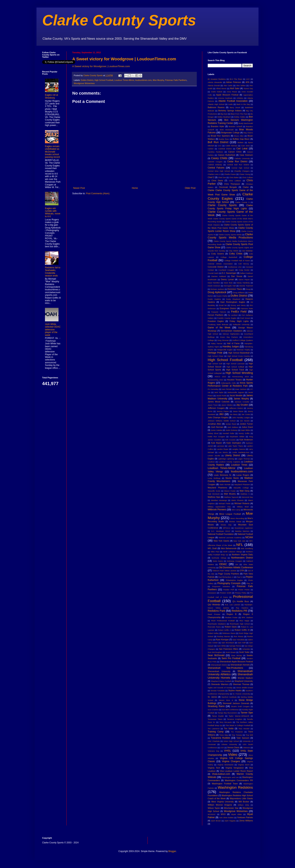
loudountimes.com (143, 80)
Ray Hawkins (242, 608)
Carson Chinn (235, 152)
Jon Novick (245, 421)
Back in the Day (243, 104)
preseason (212, 593)
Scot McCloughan (215, 652)
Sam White (222, 646)
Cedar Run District (237, 162)
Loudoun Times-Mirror (124, 80)
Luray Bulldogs (214, 478)
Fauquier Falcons (219, 312)
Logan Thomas (244, 459)
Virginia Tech (214, 768)
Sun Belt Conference (230, 710)
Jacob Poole (221, 396)
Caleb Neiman (231, 146)
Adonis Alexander (215, 82)
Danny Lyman (227, 279)
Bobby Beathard (224, 117)
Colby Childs (236, 254)
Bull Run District (218, 142)
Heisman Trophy (243, 350)
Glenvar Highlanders (231, 334)
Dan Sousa (237, 276)
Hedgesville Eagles (225, 350)
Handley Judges (231, 347)
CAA (220, 146)
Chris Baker (234, 177)
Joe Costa (246, 414)
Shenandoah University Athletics (230, 673)
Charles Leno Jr (214, 174)
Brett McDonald (227, 130)
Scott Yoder (244, 652)
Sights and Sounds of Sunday (220, 688)
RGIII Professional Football (223, 621)
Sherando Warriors (220, 684)
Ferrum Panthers (216, 315)
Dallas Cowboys (246, 273)
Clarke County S (242, 202)
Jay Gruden (242, 405)
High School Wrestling (239, 373)
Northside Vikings (219, 558)
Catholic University (242, 158)
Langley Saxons (238, 449)
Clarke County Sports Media (230, 235)
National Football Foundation (221, 534)
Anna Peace (232, 92)
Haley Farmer (217, 343)
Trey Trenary (237, 735)
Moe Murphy (158, 80)
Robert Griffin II (224, 630)
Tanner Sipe (247, 713)
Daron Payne (244, 280)
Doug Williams (239, 292)
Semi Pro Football (231, 658)
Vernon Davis (233, 747)
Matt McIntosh (214, 494)
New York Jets (239, 541)
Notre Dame (218, 561)
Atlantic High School (216, 104)
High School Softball (235, 367)
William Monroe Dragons (220, 805)
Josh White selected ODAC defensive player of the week (53, 330)
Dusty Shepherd (233, 299)
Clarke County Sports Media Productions (230, 236)
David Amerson (214, 286)
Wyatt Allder (237, 814)
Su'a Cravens (213, 710)
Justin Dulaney (232, 430)
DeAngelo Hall (230, 286)
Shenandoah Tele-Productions (225, 668)
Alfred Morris (221, 88)
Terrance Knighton (235, 719)
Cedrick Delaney (215, 165)
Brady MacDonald (246, 123)
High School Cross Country (239, 356)
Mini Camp (236, 510)
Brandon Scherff (235, 126)
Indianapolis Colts (228, 383)
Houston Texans (235, 380)
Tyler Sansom (243, 738)
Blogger (172, 851)
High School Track (235, 370)
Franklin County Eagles (227, 318)
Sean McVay (237, 655)
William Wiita (243, 805)
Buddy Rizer (224, 139)
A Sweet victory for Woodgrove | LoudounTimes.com (124, 59)
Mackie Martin (232, 478)
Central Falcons (216, 168)
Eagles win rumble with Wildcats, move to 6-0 (53, 212)
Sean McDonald (216, 655)
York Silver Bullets (226, 818)
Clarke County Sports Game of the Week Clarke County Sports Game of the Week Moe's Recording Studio (230, 219)
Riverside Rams (214, 627)
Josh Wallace (233, 427)
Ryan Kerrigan (222, 640)
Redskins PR (239, 611)
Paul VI (240, 577)
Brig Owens (248, 133)
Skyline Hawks (235, 690)
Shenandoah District (219, 665)
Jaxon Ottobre (227, 405)
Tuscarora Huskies (220, 738)
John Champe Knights (218, 417)
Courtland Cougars (226, 270)
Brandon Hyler (218, 126)
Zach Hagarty (230, 821)
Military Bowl (243, 507)
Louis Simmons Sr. (223, 475)
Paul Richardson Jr (226, 577)
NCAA (249, 537)
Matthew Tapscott (231, 497)
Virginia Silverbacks (225, 765)
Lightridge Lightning (226, 459)
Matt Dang (245, 491)
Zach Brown (216, 821)
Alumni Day (248, 88)
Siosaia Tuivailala (218, 691)
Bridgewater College (230, 133)
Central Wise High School (219, 171)
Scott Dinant (231, 652)
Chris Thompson (232, 184)
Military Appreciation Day (219, 507)
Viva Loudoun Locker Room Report (236, 771)
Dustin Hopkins (214, 299)
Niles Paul (215, 552)
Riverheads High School (240, 624)
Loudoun (211, 462)
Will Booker (244, 802)
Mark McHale (225, 484)
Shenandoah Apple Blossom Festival (236, 662)
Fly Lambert (233, 315)
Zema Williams (246, 821)
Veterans (247, 748)
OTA (242, 571)
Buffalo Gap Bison (241, 139)
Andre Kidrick (217, 92)
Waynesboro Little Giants (241, 798)
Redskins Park (216, 611)
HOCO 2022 (220, 377)
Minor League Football (230, 514)
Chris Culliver (247, 177)
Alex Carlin (228, 85)
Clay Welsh (233, 251)
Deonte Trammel (246, 286)
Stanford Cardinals (229, 697)
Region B (232, 614)
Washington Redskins (235, 787)
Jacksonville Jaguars (236, 392)
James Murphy (241, 399)
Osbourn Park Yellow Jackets (224, 571)
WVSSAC (212, 814)
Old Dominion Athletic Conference (236, 568)
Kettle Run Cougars (216, 437)
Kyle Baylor (217, 443)
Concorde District (216, 267)
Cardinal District (225, 149)
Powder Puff (229, 590)
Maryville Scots (214, 491)
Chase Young (245, 174)
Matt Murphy (230, 494)
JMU (221, 414)
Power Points (244, 590)
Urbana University (229, 744)
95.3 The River (236, 79)
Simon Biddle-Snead (244, 688)
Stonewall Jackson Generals (236, 703)
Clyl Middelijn (247, 251)
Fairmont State (247, 308)
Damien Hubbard (219, 276)
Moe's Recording (237, 518)
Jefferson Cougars (216, 408)
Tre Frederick (237, 732)
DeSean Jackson (217, 289)
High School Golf (215, 364)
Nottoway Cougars (235, 561)
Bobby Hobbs (240, 117)
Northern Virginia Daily (242, 555)
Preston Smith (225, 593)
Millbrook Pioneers (217, 510)
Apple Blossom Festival (227, 95)
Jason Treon (213, 405)
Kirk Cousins (230, 440)
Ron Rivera (239, 636)
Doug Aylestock (217, 292)
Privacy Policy (241, 593)
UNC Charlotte (214, 741)
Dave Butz (228, 283)
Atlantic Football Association (233, 101)
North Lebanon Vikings (233, 552)
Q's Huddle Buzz (241, 601)
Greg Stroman (223, 340)
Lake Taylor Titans (235, 446)
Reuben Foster (231, 617)
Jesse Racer (238, 411)
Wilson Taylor (214, 808)
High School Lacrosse (235, 364)
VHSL (228, 751)
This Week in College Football (238, 725)
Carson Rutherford (226, 155)
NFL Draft (212, 548)
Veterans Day (214, 751)
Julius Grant (247, 427)
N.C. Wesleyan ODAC (221, 531)
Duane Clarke (222, 296)
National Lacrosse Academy (230, 538)
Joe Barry (234, 414)
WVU (223, 814)
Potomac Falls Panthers (176, 80)
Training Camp (216, 732)
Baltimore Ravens (216, 107)
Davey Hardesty (243, 283)
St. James (212, 697)
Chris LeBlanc (235, 181)
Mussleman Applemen (244, 528)
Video (233, 755)
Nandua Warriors (242, 531)
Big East (224, 114)
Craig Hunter (244, 270)
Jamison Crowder (242, 402)
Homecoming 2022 (215, 380)
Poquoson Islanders (221, 586)
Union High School (231, 741)
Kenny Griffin (244, 433)
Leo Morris (223, 452)
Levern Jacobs (214, 456)
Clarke (246, 187)
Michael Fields (225, 503)
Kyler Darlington (234, 443)
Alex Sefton (241, 85)
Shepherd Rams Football (221, 681)
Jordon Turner (246, 424)
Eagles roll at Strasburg (51, 96)
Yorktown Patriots (245, 817)
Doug (248, 289)
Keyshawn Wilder (237, 437)
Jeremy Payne (223, 411)
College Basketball (229, 257)
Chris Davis (217, 181)
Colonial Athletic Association (220, 264)
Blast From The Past (239, 114)
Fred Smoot (245, 318)
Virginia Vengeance (235, 768)
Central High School (240, 168)
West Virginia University (222, 802)
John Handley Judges (241, 418)
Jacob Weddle (236, 395)
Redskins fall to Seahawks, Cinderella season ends (53, 272)
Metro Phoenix (238, 500)
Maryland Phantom (242, 484)
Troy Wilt (249, 735)
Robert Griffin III (242, 630)
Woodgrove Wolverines (84, 83)
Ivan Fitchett (227, 389)
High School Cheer (216, 356)
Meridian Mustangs (219, 500)
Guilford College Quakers (243, 340)
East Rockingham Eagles (233, 302)
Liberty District (233, 455)
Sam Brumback (228, 643)
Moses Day (226, 525)
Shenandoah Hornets (240, 665)
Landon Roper (223, 449)
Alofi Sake (235, 88)
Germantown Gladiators (232, 331)
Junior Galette (217, 430)
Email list (223, 305)
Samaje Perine (235, 646)
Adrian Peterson (234, 82)
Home (135, 188)
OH (237, 564)
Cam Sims (246, 146)
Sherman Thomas (241, 684)
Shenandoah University (219, 671)
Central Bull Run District (238, 165)
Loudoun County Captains (229, 462)
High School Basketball (239, 353)
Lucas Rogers (243, 475)
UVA (222, 748)
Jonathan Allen (214, 424)
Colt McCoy (244, 264)
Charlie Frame (230, 174)
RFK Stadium (247, 617)
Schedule (246, 649)
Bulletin (241, 142)
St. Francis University (241, 694)
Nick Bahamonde (229, 548)
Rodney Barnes (224, 636)
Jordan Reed (231, 424)
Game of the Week (219, 328)
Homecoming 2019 (240, 377)
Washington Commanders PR (239, 780)
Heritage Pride (215, 353)
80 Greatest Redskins (217, 79)
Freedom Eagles (216, 321)
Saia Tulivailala (238, 640)
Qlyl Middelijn (214, 605)
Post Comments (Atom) (98, 193)
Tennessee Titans (215, 719)
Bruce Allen (239, 136)
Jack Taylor (219, 392)
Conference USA (235, 267)
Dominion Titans (235, 289)
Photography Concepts (229, 583)
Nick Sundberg (247, 548)
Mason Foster (230, 491)
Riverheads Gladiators (217, 624)
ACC (248, 79)
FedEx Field (239, 312)
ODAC (223, 564)
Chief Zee (222, 177)
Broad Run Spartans (220, 136)
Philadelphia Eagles (234, 580)
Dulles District (87, 80)
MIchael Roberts (242, 503)
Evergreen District (228, 308)
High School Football (104, 80)
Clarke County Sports (119, 20)
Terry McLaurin (226, 722)
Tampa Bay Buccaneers (227, 713)
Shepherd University (244, 681)
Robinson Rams (229, 633)
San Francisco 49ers (229, 649)
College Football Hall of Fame (237, 261)
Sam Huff (242, 643)
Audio (230, 104)
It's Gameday (213, 389)
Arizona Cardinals (225, 98)
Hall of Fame (233, 343)
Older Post (190, 188)
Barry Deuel (235, 107)
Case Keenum (246, 155)
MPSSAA (227, 528)
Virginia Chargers (231, 761)
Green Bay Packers (229, 337)
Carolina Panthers (215, 152)
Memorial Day (247, 497)
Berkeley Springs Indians (230, 111)
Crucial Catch (213, 273)
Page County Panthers (229, 574)
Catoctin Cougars (215, 162)
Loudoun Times (239, 465)
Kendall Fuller (229, 433)
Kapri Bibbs (245, 430)
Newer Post (79, 188)
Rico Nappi (244, 621)
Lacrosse (220, 446)
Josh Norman (217, 427)
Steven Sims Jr (226, 700)
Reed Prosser (214, 614)
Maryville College (241, 488)
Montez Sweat (235, 522)
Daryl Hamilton (214, 283)
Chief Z (211, 177)
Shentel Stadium (245, 678)
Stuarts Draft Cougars (240, 706)
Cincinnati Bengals (228, 187)
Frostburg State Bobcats (218, 324)
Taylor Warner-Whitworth (239, 716)
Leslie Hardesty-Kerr (241, 452)
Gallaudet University (241, 324)
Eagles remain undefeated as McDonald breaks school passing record (52, 152)
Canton (211, 149)
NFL (240, 545)
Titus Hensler (244, 729)
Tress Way (224, 735)
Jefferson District (236, 408)
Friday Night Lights (239, 321)
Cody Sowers (217, 254)
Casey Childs (219, 158)
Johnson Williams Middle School (222, 421)
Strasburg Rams (216, 706)
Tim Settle (229, 728)
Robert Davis (231, 627)
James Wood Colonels (219, 402)
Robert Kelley (213, 633)
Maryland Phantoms (217, 488)
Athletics (240, 98)
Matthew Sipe (214, 497)
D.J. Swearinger (229, 273)
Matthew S (245, 494)
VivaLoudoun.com (221, 774)
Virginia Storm (244, 765)
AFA (247, 82)
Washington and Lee (230, 777)
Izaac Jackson (241, 389)
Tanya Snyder (218, 716)
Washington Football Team (225, 784)
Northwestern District (242, 558)
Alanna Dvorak (214, 85)
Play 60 (250, 583)
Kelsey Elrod (213, 433)
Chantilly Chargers (242, 171)
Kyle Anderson (246, 440)
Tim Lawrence (214, 729)
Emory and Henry (238, 305)
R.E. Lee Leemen (233, 605)
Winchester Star (231, 808)
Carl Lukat (242, 149)
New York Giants (221, 541)
